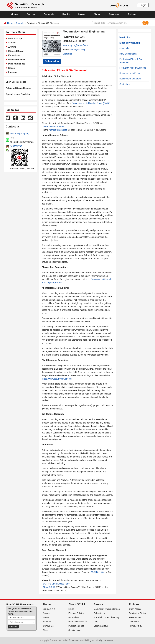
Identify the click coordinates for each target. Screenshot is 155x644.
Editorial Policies (16, 60)
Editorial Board (15, 51)
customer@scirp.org (20, 134)
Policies (134, 604)
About (97, 14)
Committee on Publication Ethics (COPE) (91, 103)
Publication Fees (16, 64)
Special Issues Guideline (18, 94)
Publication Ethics (137, 613)
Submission (52, 61)
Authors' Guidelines (58, 130)
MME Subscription (128, 54)
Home (15, 14)
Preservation (135, 617)
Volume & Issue (101, 626)
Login (143, 5)
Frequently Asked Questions (133, 68)
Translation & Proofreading (106, 617)
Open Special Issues (16, 82)
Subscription (100, 613)
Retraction (134, 622)
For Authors (14, 55)
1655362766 (16, 146)
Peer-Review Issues (78, 622)
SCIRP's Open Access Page (56, 584)
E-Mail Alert (125, 48)
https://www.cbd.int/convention (57, 379)
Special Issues (75, 630)
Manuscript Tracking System (107, 609)
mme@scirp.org (78, 50)
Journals (49, 14)
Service (99, 604)
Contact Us (48, 626)
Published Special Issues (18, 88)
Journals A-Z (49, 609)
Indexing (12, 72)
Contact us (124, 84)
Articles (31, 14)
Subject (47, 613)
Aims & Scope (15, 38)
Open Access (135, 609)
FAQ (96, 622)
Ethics (11, 68)
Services (114, 14)
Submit (132, 14)
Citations (67, 54)
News (82, 14)
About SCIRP (49, 587)
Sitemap (47, 622)
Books (66, 14)
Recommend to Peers (130, 73)
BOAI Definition (98, 572)
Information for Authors (54, 127)
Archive (12, 47)
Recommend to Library (130, 79)
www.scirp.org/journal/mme (76, 45)
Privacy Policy (136, 626)
